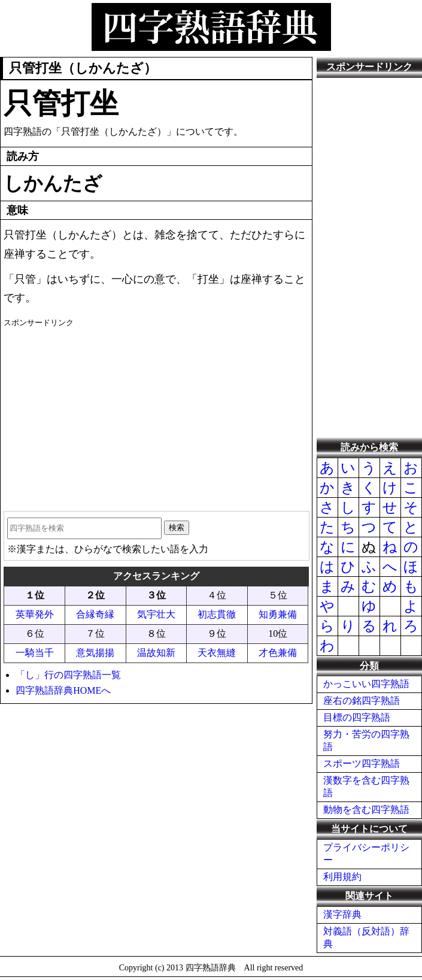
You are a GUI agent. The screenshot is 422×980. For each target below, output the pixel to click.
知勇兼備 (278, 614)
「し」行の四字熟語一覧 (68, 675)
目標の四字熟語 (357, 717)
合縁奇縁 (95, 614)
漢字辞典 (342, 914)
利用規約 (342, 877)
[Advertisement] (156, 415)
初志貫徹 (217, 614)
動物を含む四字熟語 (366, 810)
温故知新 (156, 653)
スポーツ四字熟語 (362, 763)
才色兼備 (278, 653)
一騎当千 (35, 653)
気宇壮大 (156, 614)
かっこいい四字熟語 (366, 684)
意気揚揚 (95, 653)
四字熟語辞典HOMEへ (63, 690)
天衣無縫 (217, 653)
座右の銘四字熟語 (362, 701)
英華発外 (35, 614)
